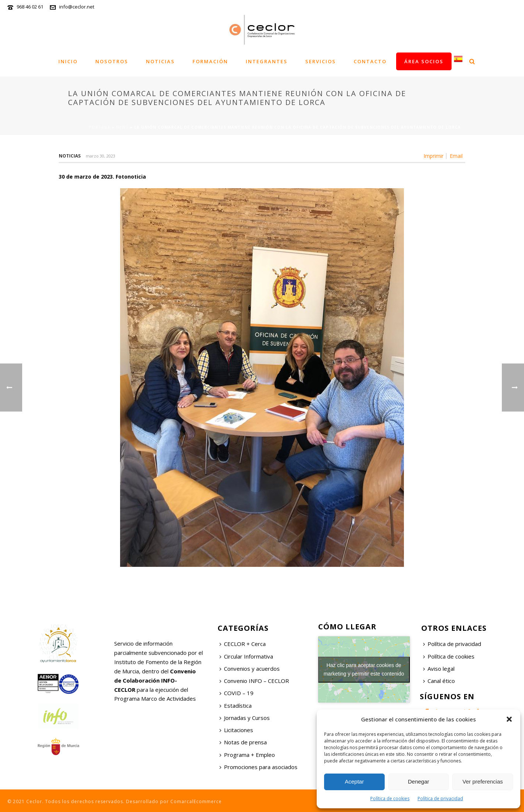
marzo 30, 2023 (101, 156)
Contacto (370, 61)
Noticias (160, 61)
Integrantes (267, 61)
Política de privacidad (440, 799)
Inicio (68, 61)
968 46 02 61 (30, 7)
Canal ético (439, 681)
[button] (509, 719)
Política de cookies (390, 799)
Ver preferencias (483, 781)
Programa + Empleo (247, 755)
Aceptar (354, 781)
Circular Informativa (246, 656)
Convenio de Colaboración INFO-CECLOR (155, 680)
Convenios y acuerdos (250, 669)
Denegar (419, 781)
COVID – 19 (237, 693)
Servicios (321, 61)
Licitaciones (236, 730)
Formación (210, 61)
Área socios (424, 61)
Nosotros (112, 61)
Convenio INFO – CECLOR (254, 681)
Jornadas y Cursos (245, 718)
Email (456, 156)
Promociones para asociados (258, 767)
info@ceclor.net (77, 7)
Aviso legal (439, 669)
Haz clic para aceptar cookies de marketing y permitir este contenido (364, 669)
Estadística (236, 706)
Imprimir (433, 156)
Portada (100, 127)
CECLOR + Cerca (243, 644)
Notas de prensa (243, 742)
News (122, 127)
